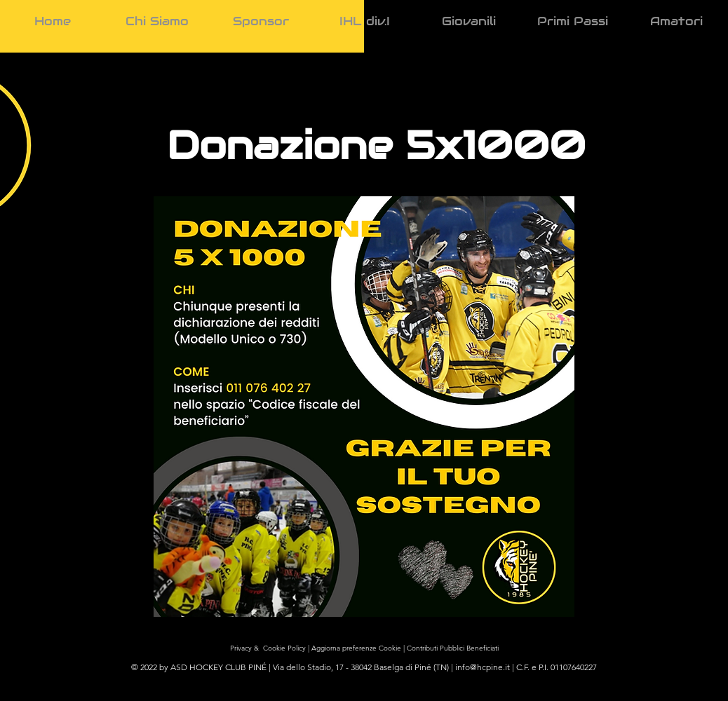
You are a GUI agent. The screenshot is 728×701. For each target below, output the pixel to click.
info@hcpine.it (483, 667)
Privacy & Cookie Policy (271, 648)
